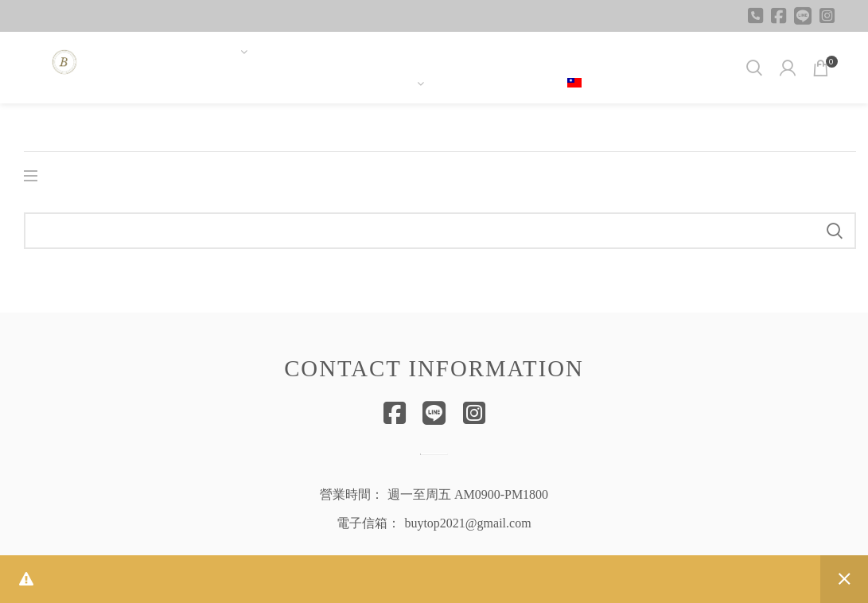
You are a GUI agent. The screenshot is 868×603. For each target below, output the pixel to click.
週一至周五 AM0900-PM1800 (468, 494)
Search (835, 231)
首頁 (35, 127)
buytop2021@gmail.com (467, 523)
